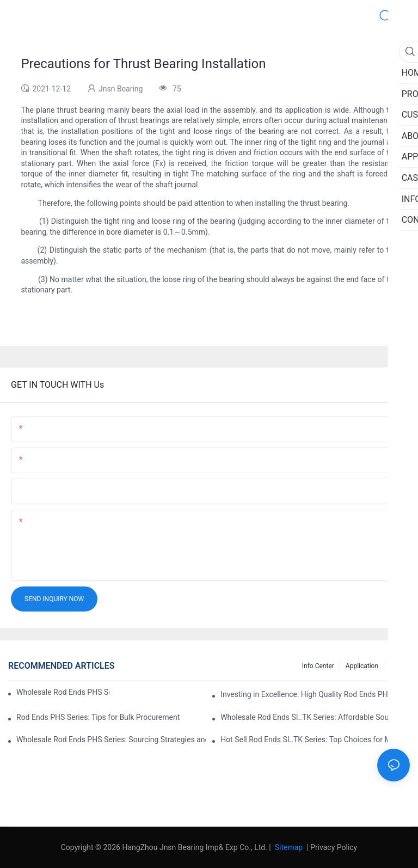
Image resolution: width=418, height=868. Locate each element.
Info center (318, 666)
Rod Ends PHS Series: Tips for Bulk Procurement (98, 717)
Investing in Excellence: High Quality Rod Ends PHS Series (315, 694)
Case (397, 666)
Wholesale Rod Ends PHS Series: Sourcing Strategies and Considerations (111, 739)
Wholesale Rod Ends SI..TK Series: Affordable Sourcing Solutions (315, 717)
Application (362, 666)
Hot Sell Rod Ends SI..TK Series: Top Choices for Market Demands (315, 739)
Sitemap (288, 847)
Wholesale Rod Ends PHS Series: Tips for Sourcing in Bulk (63, 692)
